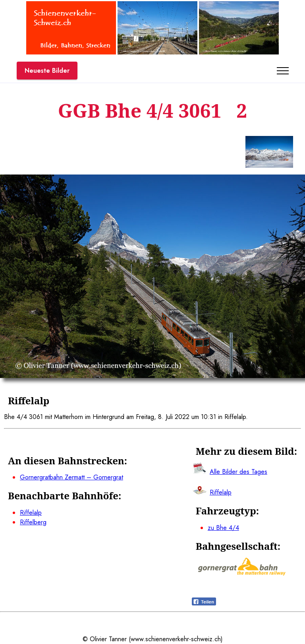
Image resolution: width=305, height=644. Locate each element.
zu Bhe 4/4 (223, 528)
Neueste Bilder (47, 71)
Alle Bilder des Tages (238, 472)
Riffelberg (33, 522)
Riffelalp (31, 513)
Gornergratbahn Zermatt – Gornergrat (71, 477)
